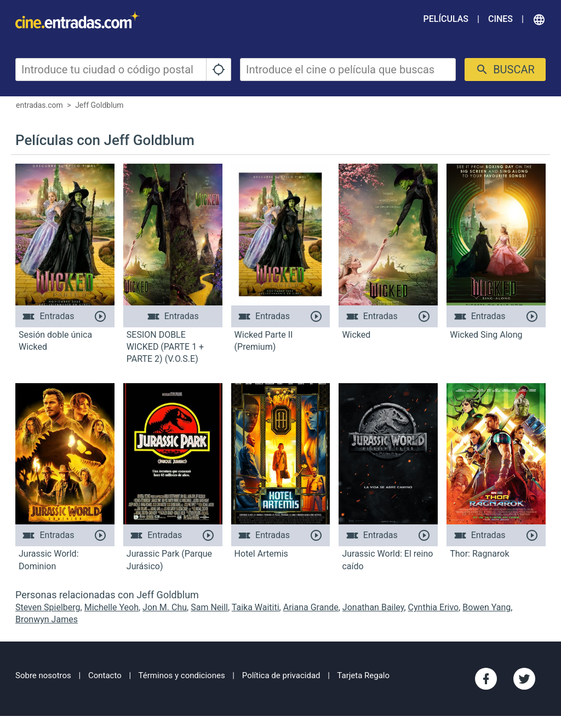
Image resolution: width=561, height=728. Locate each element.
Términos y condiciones (182, 675)
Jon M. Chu (165, 607)
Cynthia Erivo (434, 607)
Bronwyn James (47, 619)
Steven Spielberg (48, 607)
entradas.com (39, 105)
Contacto (105, 675)
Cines (500, 19)
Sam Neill (209, 607)
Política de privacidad (281, 675)
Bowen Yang (486, 607)
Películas (446, 19)
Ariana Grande (311, 607)
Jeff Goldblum (99, 105)
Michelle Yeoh (111, 607)
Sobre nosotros (43, 675)
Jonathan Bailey (373, 607)
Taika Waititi (256, 607)
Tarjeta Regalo (363, 675)
